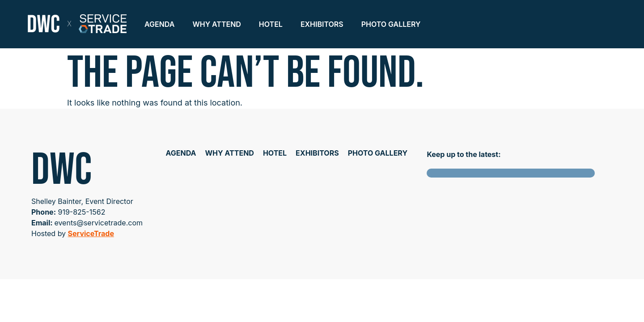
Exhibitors (322, 24)
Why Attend (216, 24)
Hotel (271, 24)
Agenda (159, 24)
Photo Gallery (391, 24)
